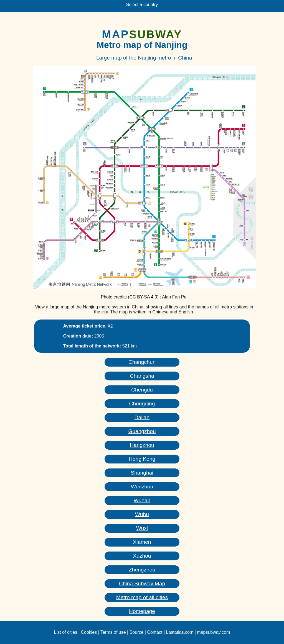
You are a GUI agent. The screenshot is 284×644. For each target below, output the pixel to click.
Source (137, 632)
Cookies (89, 632)
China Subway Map (142, 584)
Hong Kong (142, 459)
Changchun (142, 362)
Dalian (142, 417)
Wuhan (142, 500)
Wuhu (142, 514)
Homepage (142, 611)
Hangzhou (142, 445)
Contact (155, 632)
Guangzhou (142, 431)
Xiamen (142, 542)
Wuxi (142, 528)
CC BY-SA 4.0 (143, 297)
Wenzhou (142, 487)
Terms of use (113, 632)
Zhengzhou (142, 570)
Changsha (142, 376)
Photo (106, 297)
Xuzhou (142, 556)
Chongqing (142, 404)
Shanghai (142, 473)
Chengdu (142, 390)
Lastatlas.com (180, 632)
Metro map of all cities (142, 597)
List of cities (66, 632)
